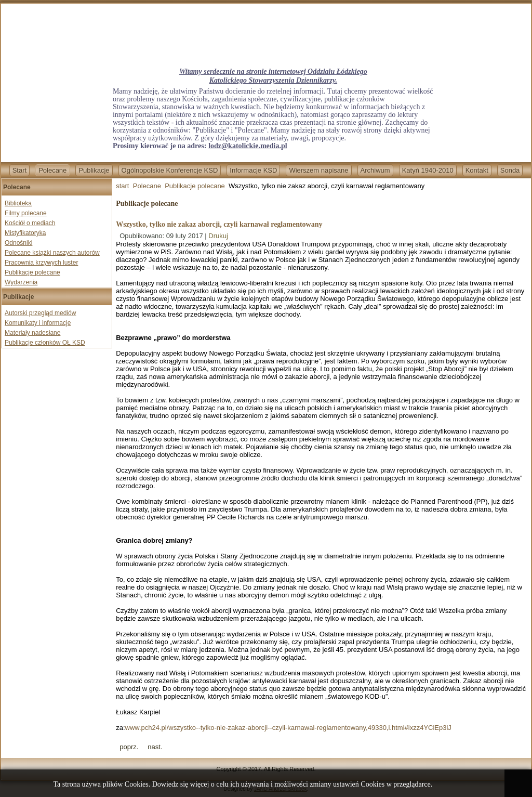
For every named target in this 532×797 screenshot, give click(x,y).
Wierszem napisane (318, 170)
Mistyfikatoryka (25, 233)
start (122, 186)
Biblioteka (18, 203)
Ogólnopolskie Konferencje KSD (170, 170)
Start (19, 170)
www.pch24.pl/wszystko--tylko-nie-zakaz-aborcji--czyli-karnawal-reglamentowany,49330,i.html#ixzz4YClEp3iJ (288, 728)
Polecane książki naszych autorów (52, 253)
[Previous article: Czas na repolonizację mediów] (129, 747)
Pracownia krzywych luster (41, 263)
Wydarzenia (21, 282)
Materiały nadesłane (32, 333)
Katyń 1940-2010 (428, 170)
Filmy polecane (26, 213)
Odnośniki (18, 243)
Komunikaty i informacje (38, 323)
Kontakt (477, 170)
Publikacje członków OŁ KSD (45, 343)
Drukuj (218, 236)
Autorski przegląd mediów (40, 313)
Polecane (52, 170)
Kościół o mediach (30, 223)
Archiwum (375, 170)
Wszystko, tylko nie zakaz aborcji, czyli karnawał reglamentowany (219, 224)
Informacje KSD (253, 170)
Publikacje (94, 170)
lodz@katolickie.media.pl (248, 146)
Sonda (510, 170)
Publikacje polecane (32, 272)
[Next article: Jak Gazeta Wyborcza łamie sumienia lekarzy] (155, 747)
